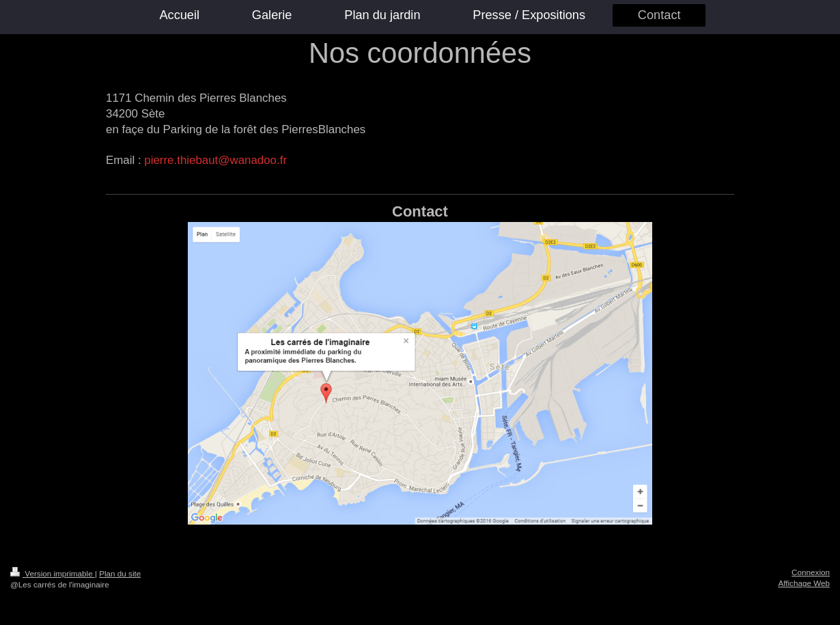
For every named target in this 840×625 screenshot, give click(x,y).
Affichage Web (804, 583)
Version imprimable (53, 573)
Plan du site (120, 573)
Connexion (811, 572)
